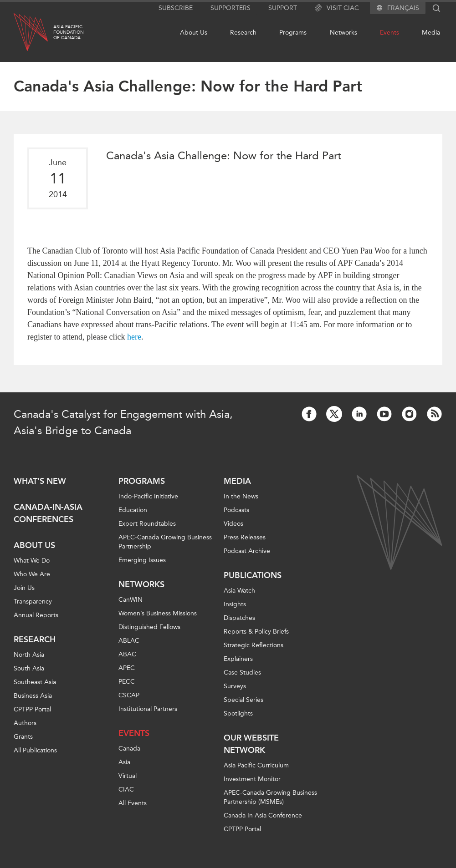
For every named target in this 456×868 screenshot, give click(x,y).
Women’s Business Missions (158, 613)
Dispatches (239, 618)
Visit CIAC (337, 8)
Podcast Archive (247, 551)
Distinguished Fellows (149, 627)
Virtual (128, 776)
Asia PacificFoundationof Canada (69, 32)
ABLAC (129, 641)
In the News (241, 496)
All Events (133, 803)
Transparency (33, 602)
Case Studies (242, 673)
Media (431, 33)
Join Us (24, 588)
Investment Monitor (252, 779)
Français (403, 8)
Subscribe (176, 8)
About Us (194, 33)
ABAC (127, 654)
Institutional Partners (148, 709)
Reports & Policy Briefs (256, 632)
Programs (293, 33)
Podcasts (236, 510)
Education (133, 510)
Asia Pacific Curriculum (256, 765)
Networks (343, 33)
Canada (129, 749)
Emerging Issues (142, 560)
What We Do (32, 561)
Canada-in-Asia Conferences (48, 513)
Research (243, 33)
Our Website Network (251, 744)
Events (389, 33)
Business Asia (33, 696)
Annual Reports (36, 615)
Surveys (235, 686)
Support (283, 8)
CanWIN (131, 600)
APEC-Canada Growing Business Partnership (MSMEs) (270, 797)
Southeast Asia (35, 682)
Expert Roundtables (147, 524)
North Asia (29, 655)
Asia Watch (239, 591)
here (134, 337)
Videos (233, 524)
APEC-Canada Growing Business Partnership (165, 542)
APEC (127, 668)
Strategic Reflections (254, 645)
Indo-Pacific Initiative (148, 496)
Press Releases (245, 537)
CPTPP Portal (32, 709)
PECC (127, 682)
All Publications (35, 750)
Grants (23, 737)
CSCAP (129, 695)
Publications (253, 575)
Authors (25, 723)
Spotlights (238, 713)
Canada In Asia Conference (263, 815)
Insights (235, 604)
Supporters (231, 8)
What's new (40, 481)
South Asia (29, 668)
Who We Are (32, 574)
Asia (124, 762)
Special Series (243, 700)
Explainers (238, 659)
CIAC (126, 789)
